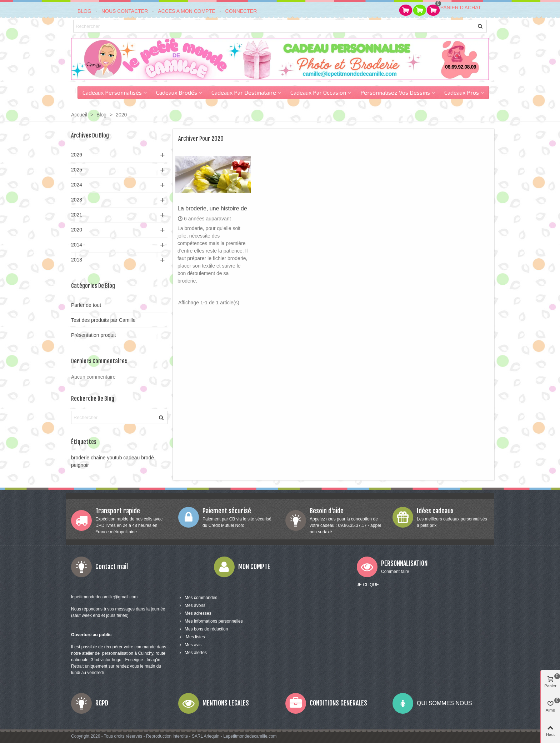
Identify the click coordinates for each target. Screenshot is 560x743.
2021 (77, 215)
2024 (77, 185)
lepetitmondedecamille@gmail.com (104, 597)
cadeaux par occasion (318, 92)
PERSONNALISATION (404, 563)
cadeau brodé (139, 458)
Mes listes (192, 637)
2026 (77, 155)
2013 (77, 260)
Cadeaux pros (462, 92)
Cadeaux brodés (177, 92)
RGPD (102, 703)
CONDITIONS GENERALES (338, 703)
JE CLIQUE (368, 585)
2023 (77, 200)
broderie (80, 458)
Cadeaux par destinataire (244, 92)
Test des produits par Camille (103, 320)
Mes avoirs (192, 605)
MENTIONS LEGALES (226, 703)
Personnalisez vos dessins (395, 92)
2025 (77, 170)
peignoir (80, 465)
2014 (77, 245)
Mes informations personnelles (211, 621)
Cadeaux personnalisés (112, 92)
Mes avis (190, 645)
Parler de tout (86, 305)
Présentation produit (93, 335)
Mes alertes (192, 653)
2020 (77, 230)
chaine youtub (106, 458)
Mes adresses (195, 613)
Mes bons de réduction (203, 629)
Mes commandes (198, 598)
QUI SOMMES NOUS (444, 703)
